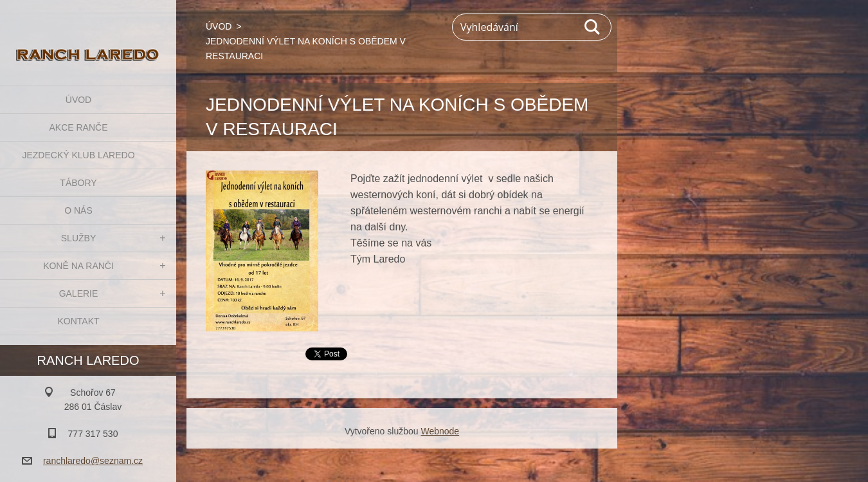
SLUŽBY (78, 238)
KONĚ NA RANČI (78, 266)
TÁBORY (78, 183)
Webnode (440, 431)
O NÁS (78, 210)
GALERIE (79, 293)
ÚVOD (78, 100)
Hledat (593, 27)
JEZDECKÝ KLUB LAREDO (78, 155)
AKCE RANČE (78, 127)
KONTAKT (78, 321)
